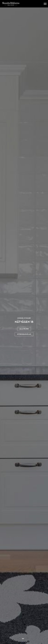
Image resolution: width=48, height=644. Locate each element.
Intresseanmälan (24, 334)
